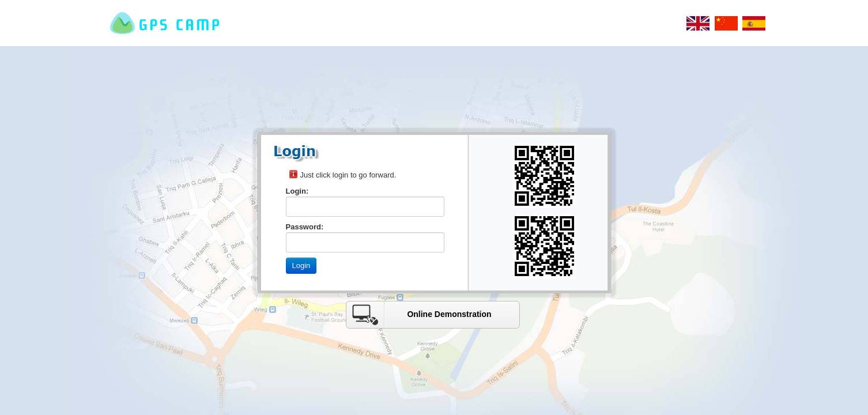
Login (301, 265)
